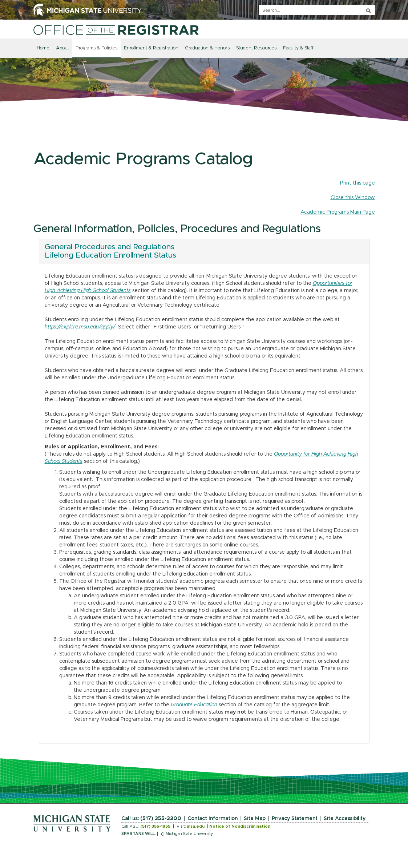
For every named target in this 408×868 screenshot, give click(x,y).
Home (43, 48)
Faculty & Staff (298, 48)
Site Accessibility (345, 819)
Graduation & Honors (207, 48)
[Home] (116, 30)
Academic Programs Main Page (338, 212)
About (62, 48)
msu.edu (196, 826)
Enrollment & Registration (151, 48)
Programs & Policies (96, 48)
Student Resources (256, 48)
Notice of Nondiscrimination (240, 826)
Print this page (357, 183)
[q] (317, 10)
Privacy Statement (295, 819)
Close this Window (353, 198)
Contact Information (213, 819)
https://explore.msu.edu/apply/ (80, 327)
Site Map (255, 819)
